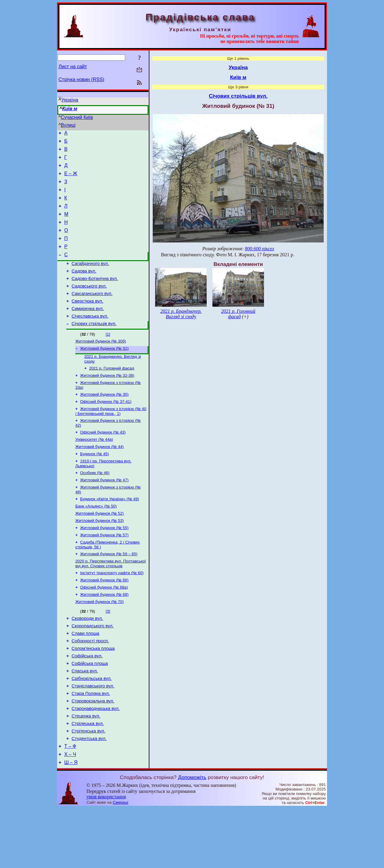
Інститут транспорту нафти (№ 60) (112, 612)
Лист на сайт (73, 67)
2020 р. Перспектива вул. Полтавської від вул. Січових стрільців (111, 602)
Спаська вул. (85, 720)
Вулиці (68, 125)
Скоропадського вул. (93, 669)
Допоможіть (192, 837)
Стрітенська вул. (89, 787)
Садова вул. (84, 287)
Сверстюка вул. (88, 321)
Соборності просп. (90, 686)
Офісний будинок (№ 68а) (104, 628)
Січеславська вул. (90, 338)
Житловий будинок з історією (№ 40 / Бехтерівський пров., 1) (111, 439)
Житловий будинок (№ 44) (99, 477)
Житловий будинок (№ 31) (104, 372)
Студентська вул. (89, 796)
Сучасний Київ (77, 117)
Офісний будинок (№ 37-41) (106, 429)
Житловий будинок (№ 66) (104, 620)
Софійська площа (90, 711)
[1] (108, 357)
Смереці (121, 862)
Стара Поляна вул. (91, 745)
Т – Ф (70, 804)
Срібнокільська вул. (92, 728)
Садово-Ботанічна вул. (95, 296)
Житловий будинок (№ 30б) (101, 364)
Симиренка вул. (88, 329)
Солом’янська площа (93, 695)
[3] (108, 653)
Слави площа (85, 678)
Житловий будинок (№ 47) (104, 513)
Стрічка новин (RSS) (81, 79)
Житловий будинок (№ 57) (104, 572)
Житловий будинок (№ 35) (104, 421)
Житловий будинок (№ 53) (99, 556)
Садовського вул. (89, 304)
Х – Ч (70, 813)
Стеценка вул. (86, 770)
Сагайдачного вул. (90, 279)
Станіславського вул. (93, 737)
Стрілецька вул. (88, 779)
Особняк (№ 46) (95, 505)
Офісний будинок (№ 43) (103, 461)
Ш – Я (71, 822)
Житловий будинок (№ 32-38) (107, 401)
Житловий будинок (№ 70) (99, 643)
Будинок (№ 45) (94, 485)
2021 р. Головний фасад (112, 393)
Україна (70, 100)
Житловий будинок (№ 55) (104, 564)
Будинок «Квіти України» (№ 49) (110, 533)
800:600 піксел (259, 249)
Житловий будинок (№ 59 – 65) (109, 592)
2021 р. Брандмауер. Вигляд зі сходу (181, 314)
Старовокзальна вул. (93, 754)
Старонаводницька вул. (96, 762)
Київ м (70, 109)
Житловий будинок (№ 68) (104, 636)
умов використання (106, 856)
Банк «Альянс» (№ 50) (96, 541)
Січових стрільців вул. (94, 346)
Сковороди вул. (87, 661)
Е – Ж (71, 179)
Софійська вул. (87, 703)
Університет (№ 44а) (94, 469)
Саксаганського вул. (92, 312)
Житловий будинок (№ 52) (99, 548)
